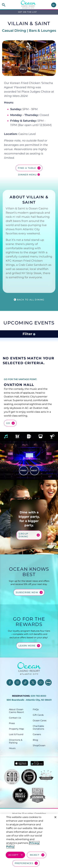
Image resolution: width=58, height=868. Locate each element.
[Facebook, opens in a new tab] (10, 695)
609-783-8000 (38, 708)
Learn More (27, 658)
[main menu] (54, 5)
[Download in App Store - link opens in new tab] (21, 776)
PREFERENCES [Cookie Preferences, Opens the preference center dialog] (24, 863)
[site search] (4, 5)
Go (8, 423)
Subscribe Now (27, 605)
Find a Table (27, 168)
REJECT (35, 855)
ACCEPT (13, 855)
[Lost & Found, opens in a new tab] (17, 747)
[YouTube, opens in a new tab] (41, 695)
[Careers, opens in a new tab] (41, 747)
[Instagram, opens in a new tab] (17, 695)
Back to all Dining (31, 300)
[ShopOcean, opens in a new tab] (41, 758)
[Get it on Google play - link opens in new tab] (37, 776)
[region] (29, 841)
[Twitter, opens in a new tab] (33, 695)
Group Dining (27, 551)
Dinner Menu (27, 175)
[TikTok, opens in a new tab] (25, 695)
